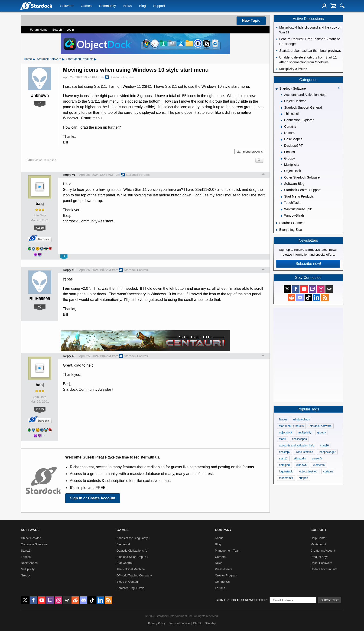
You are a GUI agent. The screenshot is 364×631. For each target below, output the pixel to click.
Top (263, 175)
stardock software (321, 426)
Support (159, 6)
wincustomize (305, 452)
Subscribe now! (308, 264)
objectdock (286, 433)
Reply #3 (69, 356)
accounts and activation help (297, 446)
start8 (283, 439)
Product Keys (319, 557)
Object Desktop (31, 538)
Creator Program (226, 575)
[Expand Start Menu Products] (282, 197)
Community (107, 6)
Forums (220, 588)
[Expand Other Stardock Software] (282, 178)
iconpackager (327, 452)
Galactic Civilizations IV (132, 551)
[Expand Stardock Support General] (282, 108)
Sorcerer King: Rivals (130, 588)
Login (70, 30)
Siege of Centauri (128, 582)
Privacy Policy (157, 623)
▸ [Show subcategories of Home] (34, 59)
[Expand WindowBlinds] (282, 216)
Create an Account (323, 551)
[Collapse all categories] (339, 88)
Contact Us (222, 582)
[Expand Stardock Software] (276, 89)
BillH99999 (40, 299)
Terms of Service (179, 623)
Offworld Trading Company (134, 575)
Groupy (26, 575)
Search (57, 30)
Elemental (123, 544)
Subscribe (330, 600)
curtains (328, 472)
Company (223, 530)
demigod (284, 465)
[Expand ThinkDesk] (282, 114)
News (127, 6)
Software (67, 6)
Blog (142, 6)
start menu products (250, 151)
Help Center (318, 538)
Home (28, 59)
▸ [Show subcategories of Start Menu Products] (95, 59)
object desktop (308, 472)
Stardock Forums (119, 77)
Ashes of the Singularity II (133, 538)
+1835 (40, 228)
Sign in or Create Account (93, 498)
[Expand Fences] (282, 152)
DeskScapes (29, 563)
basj (40, 204)
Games (86, 6)
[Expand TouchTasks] (282, 203)
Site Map (210, 623)
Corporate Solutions (34, 544)
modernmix (286, 478)
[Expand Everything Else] (277, 230)
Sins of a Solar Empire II (133, 557)
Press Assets (224, 569)
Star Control (124, 563)
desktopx (285, 452)
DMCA (197, 623)
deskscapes (299, 439)
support (303, 478)
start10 (324, 446)
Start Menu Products (80, 59)
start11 (283, 459)
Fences (26, 557)
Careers (220, 557)
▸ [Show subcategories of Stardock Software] (63, 59)
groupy (322, 433)
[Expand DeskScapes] (282, 140)
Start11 (26, 551)
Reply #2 (69, 270)
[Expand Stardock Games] (277, 223)
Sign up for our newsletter (241, 600)
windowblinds (301, 420)
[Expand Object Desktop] (282, 101)
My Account (318, 544)
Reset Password (321, 563)
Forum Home (39, 30)
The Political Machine (131, 569)
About (219, 538)
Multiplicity (28, 569)
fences (283, 420)
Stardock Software (49, 59)
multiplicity (305, 433)
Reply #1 (69, 175)
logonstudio (286, 472)
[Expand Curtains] (282, 127)
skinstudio (300, 459)
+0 (40, 103)
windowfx (301, 465)
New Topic (251, 21)
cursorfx (317, 459)
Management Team (228, 551)
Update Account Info (324, 569)
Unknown (40, 95)
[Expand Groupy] (282, 159)
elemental (319, 465)
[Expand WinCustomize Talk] (282, 210)
